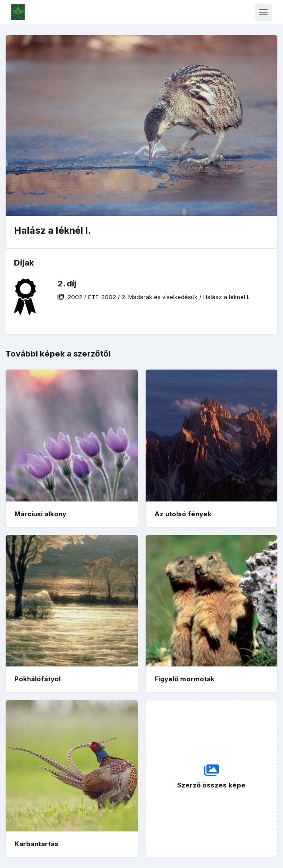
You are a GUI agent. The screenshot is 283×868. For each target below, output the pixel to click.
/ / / (153, 297)
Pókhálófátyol (38, 679)
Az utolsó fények (183, 514)
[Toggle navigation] (263, 12)
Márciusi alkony (40, 514)
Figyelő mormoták (184, 679)
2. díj (67, 284)
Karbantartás (36, 844)
